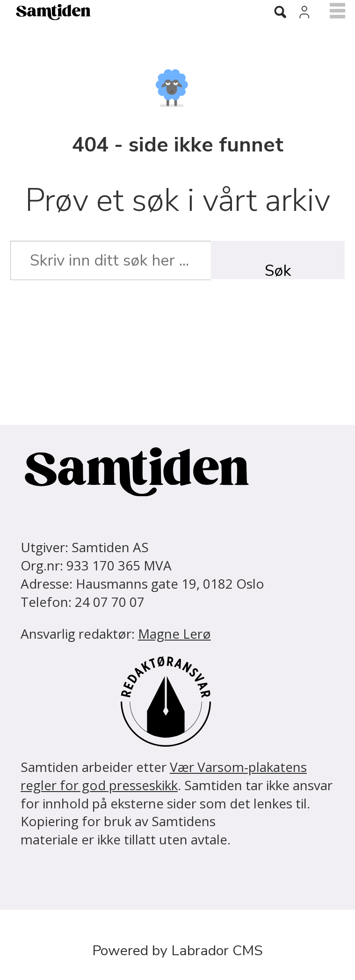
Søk (278, 270)
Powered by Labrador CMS (177, 951)
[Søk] (280, 13)
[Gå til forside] (122, 12)
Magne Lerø (174, 634)
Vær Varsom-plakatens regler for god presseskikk (164, 776)
